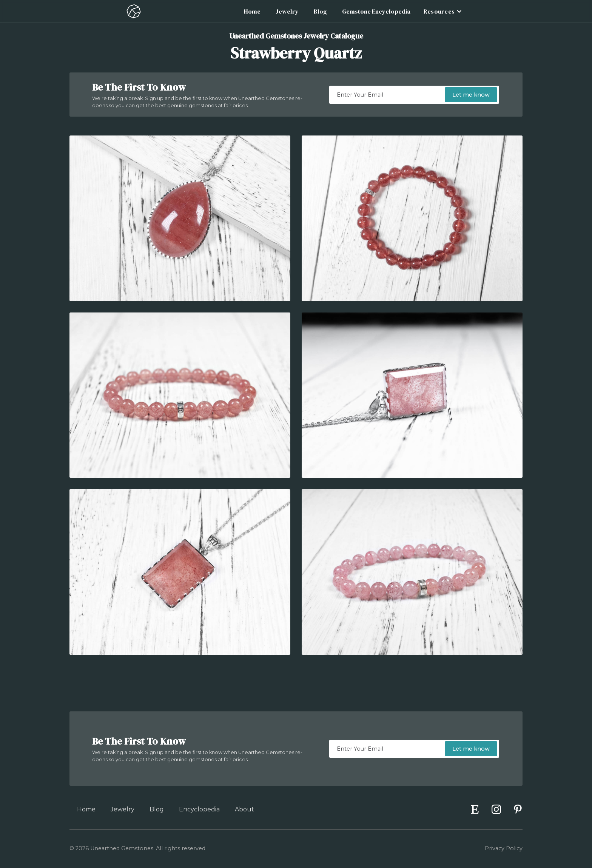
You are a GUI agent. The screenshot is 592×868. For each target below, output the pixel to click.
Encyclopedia (199, 809)
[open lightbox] (180, 218)
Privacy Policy (504, 848)
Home (252, 11)
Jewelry (287, 11)
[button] (442, 11)
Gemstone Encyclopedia (376, 11)
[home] (134, 11)
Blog (320, 11)
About (244, 809)
